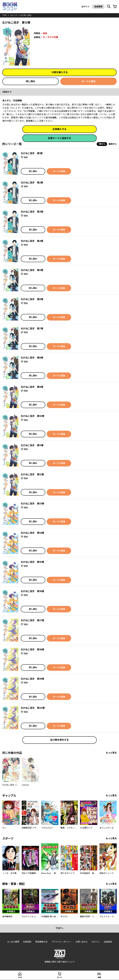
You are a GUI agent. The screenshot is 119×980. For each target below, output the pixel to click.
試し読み (31, 81)
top (4, 15)
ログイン (86, 7)
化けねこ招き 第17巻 (32, 620)
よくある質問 (13, 942)
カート (60, 977)
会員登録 (98, 7)
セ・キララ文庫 (51, 37)
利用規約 (27, 942)
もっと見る (111, 753)
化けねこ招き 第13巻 (32, 504)
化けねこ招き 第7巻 (32, 328)
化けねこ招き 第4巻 (32, 241)
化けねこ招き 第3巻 (32, 212)
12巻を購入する (60, 72)
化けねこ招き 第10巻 (33, 416)
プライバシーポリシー (62, 942)
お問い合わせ (82, 942)
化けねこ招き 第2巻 (32, 183)
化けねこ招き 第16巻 (32, 591)
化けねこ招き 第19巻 (32, 679)
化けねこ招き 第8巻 (32, 358)
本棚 (99, 977)
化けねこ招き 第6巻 (32, 299)
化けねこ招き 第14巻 (32, 533)
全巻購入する (59, 129)
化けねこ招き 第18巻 (32, 649)
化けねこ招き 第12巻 (32, 474)
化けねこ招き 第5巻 (32, 270)
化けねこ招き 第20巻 (33, 708)
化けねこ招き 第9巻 (32, 387)
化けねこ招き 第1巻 (32, 153)
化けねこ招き (26, 15)
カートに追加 (88, 81)
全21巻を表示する (59, 740)
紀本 (45, 33)
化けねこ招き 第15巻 (32, 562)
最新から (113, 144)
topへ (59, 928)
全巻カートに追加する (59, 138)
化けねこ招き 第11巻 (32, 445)
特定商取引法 (41, 942)
